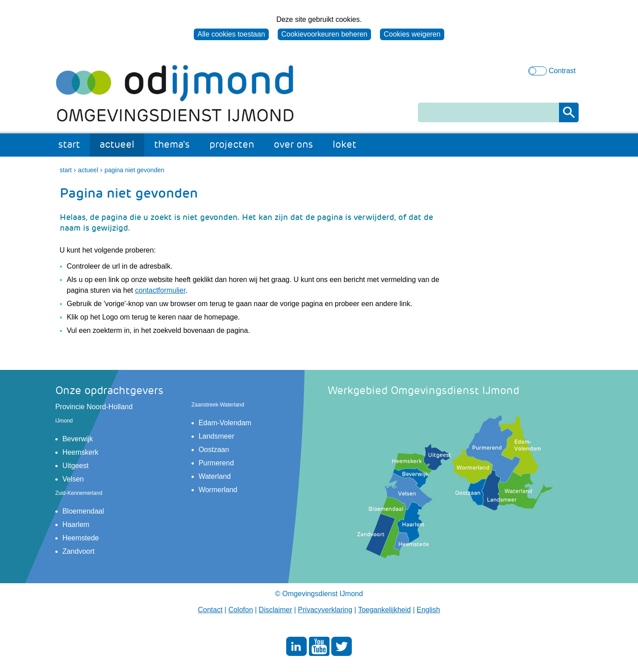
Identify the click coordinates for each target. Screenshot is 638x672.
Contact (210, 610)
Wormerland (218, 490)
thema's (172, 145)
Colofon (240, 610)
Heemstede (81, 538)
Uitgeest (76, 466)
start (69, 145)
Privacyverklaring (325, 610)
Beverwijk (78, 439)
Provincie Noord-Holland (94, 407)
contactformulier (161, 290)
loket (344, 145)
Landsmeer (217, 436)
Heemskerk (81, 452)
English (428, 610)
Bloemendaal (83, 511)
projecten (232, 145)
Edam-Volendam (225, 423)
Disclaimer (276, 610)
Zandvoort (79, 551)
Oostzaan (214, 450)
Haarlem (76, 525)
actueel (117, 145)
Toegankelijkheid (384, 610)
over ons (293, 145)
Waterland (215, 476)
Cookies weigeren (412, 34)
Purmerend (216, 463)
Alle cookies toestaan (231, 34)
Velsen (73, 479)
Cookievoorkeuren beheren (324, 34)
